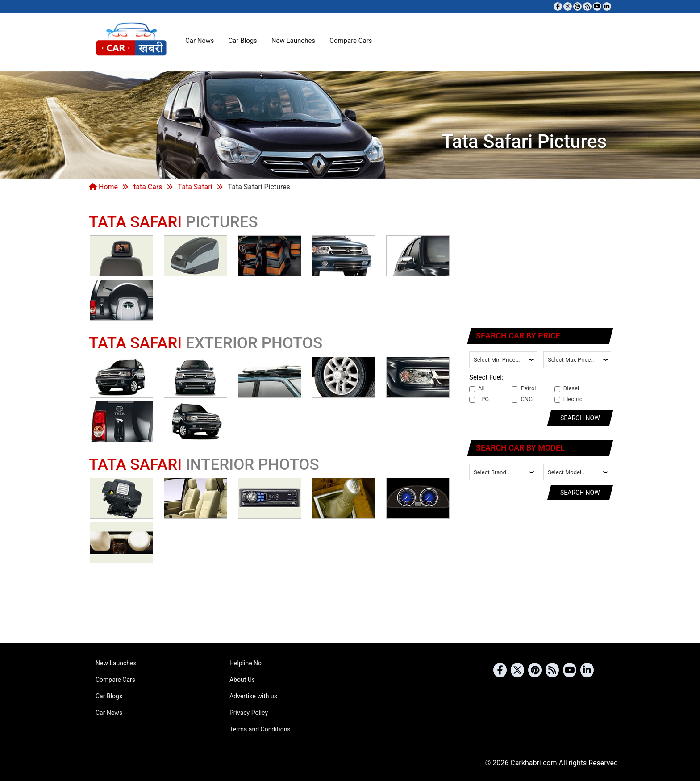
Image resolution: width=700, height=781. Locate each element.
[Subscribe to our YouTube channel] (597, 6)
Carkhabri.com (533, 763)
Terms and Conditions (260, 729)
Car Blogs (242, 41)
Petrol (524, 388)
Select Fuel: (486, 377)
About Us (242, 680)
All (477, 388)
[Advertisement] (541, 261)
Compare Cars (351, 41)
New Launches (293, 41)
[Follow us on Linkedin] (607, 6)
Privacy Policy (249, 713)
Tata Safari (195, 187)
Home (103, 187)
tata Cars (148, 187)
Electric (569, 399)
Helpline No (246, 663)
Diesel (567, 388)
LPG (479, 399)
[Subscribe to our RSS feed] (587, 6)
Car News (200, 41)
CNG (522, 399)
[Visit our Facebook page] (558, 6)
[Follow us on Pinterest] (577, 6)
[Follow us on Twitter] (568, 6)
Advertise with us (253, 696)
